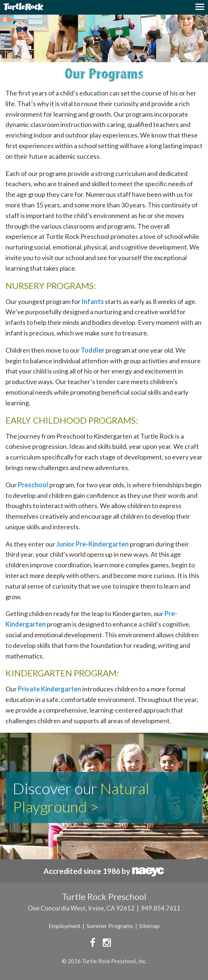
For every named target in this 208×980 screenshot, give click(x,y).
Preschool (33, 485)
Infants (93, 301)
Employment (65, 926)
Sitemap (150, 926)
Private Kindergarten (50, 689)
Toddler (93, 350)
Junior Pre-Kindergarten (92, 544)
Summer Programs (110, 926)
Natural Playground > (81, 797)
